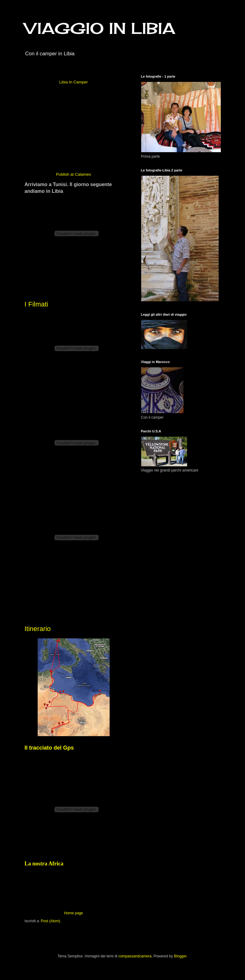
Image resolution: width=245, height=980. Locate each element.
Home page (73, 913)
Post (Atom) (50, 921)
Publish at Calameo (73, 174)
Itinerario (38, 629)
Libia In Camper (73, 82)
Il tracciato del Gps (49, 748)
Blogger (180, 956)
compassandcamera (135, 956)
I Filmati (36, 304)
